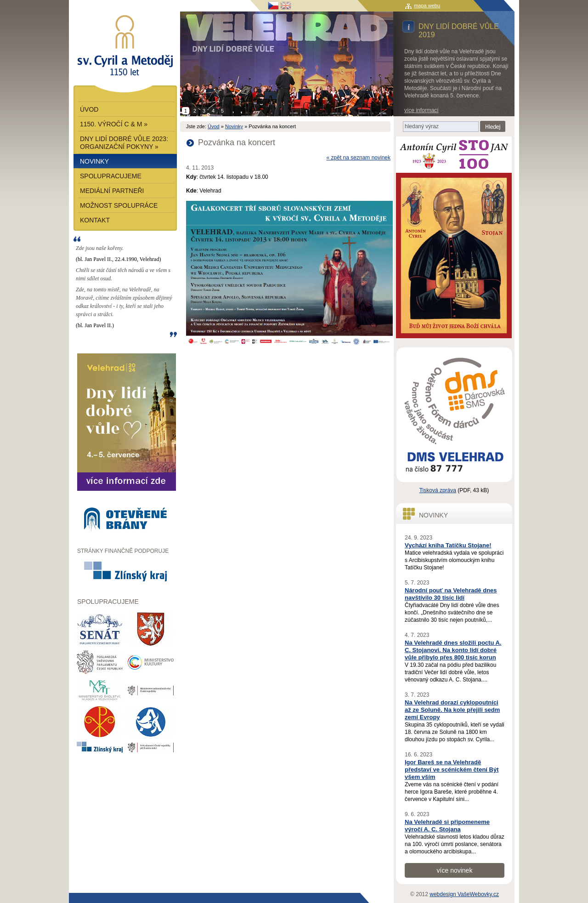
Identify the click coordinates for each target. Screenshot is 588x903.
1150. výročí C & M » (114, 124)
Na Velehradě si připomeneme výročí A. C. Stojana (447, 826)
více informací (421, 110)
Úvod (214, 126)
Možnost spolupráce (119, 205)
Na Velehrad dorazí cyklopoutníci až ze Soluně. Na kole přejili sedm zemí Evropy (452, 710)
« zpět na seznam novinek (359, 158)
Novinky (234, 126)
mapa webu (427, 6)
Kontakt (95, 220)
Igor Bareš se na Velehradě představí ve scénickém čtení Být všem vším (452, 770)
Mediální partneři (112, 191)
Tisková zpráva (438, 490)
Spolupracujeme (111, 176)
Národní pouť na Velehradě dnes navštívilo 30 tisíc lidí (451, 594)
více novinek (455, 870)
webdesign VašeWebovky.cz (464, 894)
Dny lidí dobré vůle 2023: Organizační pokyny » (124, 143)
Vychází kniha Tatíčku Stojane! (448, 545)
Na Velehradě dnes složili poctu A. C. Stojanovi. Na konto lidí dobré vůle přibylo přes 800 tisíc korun (453, 650)
